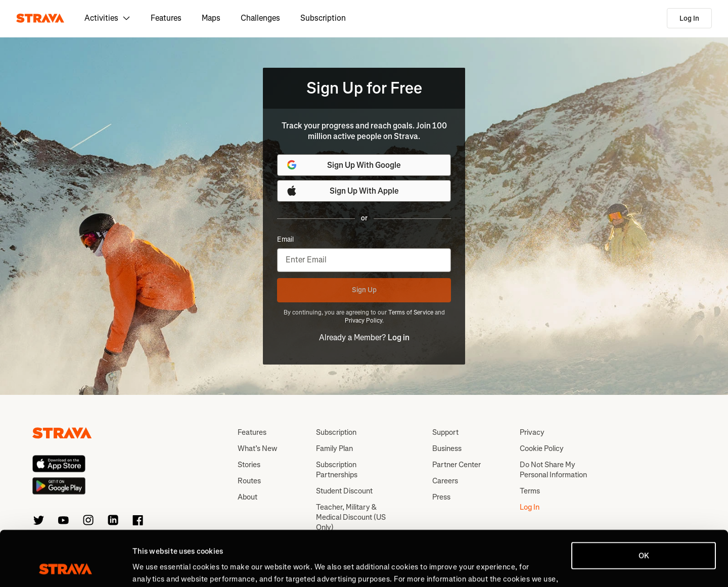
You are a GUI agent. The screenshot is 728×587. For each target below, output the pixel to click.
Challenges (260, 18)
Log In (689, 18)
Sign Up (364, 290)
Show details (154, 567)
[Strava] (40, 18)
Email (285, 240)
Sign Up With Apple (342, 191)
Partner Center (457, 465)
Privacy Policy (363, 321)
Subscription (323, 18)
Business (447, 448)
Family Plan (334, 448)
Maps (211, 18)
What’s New (257, 448)
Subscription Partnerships (337, 470)
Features (166, 18)
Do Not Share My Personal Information (553, 470)
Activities (107, 18)
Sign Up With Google (343, 165)
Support (445, 432)
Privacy (532, 432)
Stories (249, 465)
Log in (399, 337)
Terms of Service (411, 312)
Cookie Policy (542, 448)
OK (644, 504)
